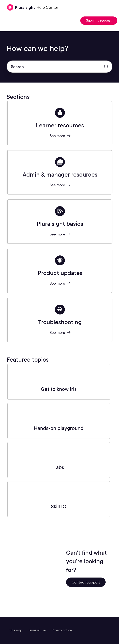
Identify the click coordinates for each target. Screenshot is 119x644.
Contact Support (86, 582)
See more (60, 136)
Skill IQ (59, 506)
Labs (59, 467)
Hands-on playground (59, 428)
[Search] (59, 67)
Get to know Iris (59, 389)
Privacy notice (62, 630)
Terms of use (37, 630)
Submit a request (99, 20)
